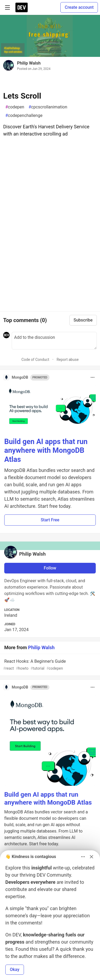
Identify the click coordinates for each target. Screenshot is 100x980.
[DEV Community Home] (22, 7)
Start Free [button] (50, 520)
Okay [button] (15, 970)
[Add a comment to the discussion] (54, 341)
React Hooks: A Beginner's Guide (49, 665)
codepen (15, 107)
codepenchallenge (24, 116)
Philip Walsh (29, 63)
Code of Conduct (35, 360)
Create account (79, 7)
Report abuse (68, 360)
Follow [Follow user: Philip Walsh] (50, 568)
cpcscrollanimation (48, 107)
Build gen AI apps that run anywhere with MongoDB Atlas (46, 451)
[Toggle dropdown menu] (93, 377)
